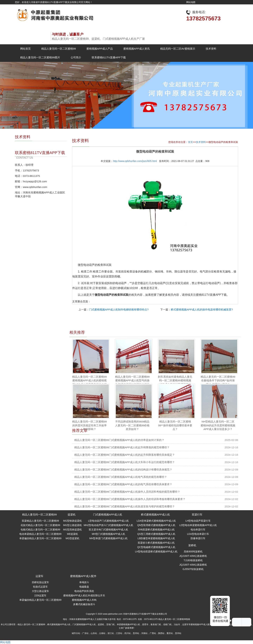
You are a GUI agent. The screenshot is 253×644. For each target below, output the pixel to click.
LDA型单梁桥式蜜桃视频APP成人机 (156, 521)
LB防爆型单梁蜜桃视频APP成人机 (156, 538)
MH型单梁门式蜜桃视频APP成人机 (108, 538)
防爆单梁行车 (198, 538)
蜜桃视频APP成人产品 (100, 49)
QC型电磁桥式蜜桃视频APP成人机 (156, 547)
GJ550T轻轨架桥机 (193, 569)
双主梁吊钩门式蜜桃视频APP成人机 (108, 530)
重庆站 (170, 633)
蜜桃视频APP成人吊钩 (84, 600)
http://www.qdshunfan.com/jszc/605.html (135, 161)
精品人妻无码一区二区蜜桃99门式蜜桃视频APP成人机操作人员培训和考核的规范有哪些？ (127, 492)
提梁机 (72, 515)
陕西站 (161, 633)
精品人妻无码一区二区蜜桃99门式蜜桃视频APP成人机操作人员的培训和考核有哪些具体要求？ (130, 499)
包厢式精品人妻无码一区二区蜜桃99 (40, 530)
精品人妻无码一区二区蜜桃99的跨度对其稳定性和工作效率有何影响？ (90, 425)
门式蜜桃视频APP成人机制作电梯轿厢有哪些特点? (119, 310)
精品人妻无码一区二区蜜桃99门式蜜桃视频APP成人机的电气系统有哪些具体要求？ (123, 484)
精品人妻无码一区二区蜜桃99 (59, 49)
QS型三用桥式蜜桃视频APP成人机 (156, 534)
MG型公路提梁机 (73, 525)
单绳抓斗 (84, 582)
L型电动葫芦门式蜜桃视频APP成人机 (108, 521)
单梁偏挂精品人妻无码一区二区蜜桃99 (40, 538)
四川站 (128, 633)
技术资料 (211, 49)
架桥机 (192, 545)
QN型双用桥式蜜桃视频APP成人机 (156, 525)
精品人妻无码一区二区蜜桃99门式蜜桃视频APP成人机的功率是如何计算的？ (119, 440)
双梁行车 (197, 515)
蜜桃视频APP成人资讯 (137, 49)
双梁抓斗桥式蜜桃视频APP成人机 (156, 543)
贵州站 (136, 633)
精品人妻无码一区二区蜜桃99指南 (174, 619)
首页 (190, 142)
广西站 (153, 633)
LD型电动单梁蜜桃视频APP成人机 (198, 525)
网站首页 (25, 49)
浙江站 (111, 633)
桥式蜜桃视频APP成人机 (155, 515)
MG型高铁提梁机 (73, 530)
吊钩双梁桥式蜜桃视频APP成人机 (156, 530)
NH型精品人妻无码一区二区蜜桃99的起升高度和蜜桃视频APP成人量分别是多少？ (218, 425)
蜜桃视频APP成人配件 (83, 576)
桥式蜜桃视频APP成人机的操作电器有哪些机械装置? (202, 310)
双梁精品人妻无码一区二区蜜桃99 (40, 521)
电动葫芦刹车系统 (84, 591)
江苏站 (119, 633)
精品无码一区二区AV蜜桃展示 (178, 49)
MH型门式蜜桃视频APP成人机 (108, 534)
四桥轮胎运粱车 (40, 582)
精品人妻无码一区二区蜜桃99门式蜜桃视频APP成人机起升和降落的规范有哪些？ (122, 447)
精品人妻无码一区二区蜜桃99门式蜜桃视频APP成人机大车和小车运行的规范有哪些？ (125, 462)
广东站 (85, 633)
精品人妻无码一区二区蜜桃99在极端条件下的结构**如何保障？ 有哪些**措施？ (218, 380)
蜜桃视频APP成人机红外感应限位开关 (84, 595)
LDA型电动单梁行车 (198, 534)
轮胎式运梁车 (40, 587)
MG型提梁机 (73, 538)
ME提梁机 (72, 534)
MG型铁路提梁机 (73, 521)
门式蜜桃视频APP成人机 (108, 515)
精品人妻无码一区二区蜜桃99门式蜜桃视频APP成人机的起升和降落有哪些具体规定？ (125, 455)
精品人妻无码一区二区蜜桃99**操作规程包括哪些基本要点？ (175, 425)
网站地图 (191, 2)
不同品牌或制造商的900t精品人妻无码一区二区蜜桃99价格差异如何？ (132, 425)
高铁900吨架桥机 (193, 552)
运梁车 (39, 576)
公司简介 (76, 57)
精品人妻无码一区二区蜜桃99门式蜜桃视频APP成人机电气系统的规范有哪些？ (121, 477)
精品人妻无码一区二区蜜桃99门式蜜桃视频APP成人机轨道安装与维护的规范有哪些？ (125, 506)
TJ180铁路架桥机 (193, 560)
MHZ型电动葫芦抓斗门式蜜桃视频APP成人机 (108, 525)
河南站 (144, 633)
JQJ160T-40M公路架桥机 (193, 556)
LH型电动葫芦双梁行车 (198, 521)
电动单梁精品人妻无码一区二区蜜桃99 (40, 534)
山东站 (94, 633)
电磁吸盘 (84, 587)
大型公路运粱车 (40, 591)
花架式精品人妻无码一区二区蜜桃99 (40, 525)
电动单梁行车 (198, 530)
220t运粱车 (40, 595)
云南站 (102, 633)
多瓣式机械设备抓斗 (84, 604)
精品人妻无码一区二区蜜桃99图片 (40, 57)
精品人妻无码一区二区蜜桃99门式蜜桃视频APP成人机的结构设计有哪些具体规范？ (123, 470)
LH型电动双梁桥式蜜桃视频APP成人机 (156, 552)
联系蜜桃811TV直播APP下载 (109, 57)
